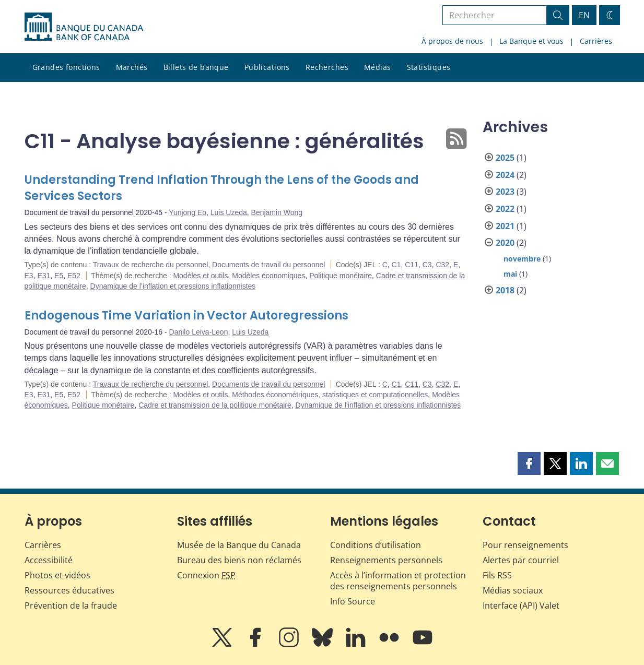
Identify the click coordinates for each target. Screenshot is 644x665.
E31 (44, 276)
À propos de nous (452, 41)
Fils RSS (497, 575)
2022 (505, 209)
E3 (29, 276)
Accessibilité (49, 560)
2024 (505, 175)
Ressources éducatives (69, 590)
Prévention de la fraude (71, 605)
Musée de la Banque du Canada (239, 545)
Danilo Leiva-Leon (199, 332)
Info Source (353, 601)
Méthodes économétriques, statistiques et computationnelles (330, 395)
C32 (442, 265)
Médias (378, 67)
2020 (505, 243)
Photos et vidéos (57, 575)
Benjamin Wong (277, 212)
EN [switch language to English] (584, 15)
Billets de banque (196, 67)
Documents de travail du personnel (268, 265)
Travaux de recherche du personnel (151, 265)
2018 (505, 290)
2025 (505, 158)
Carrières (596, 41)
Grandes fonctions (66, 67)
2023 (505, 192)
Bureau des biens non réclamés (239, 560)
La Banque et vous (531, 41)
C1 (396, 265)
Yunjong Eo (188, 212)
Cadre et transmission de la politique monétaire (215, 405)
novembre (522, 259)
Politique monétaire (341, 276)
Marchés (132, 67)
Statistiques (429, 67)
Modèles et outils (200, 276)
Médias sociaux (513, 590)
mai (510, 274)
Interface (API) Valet (521, 605)
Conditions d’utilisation (376, 545)
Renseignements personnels (386, 560)
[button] (529, 464)
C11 (412, 265)
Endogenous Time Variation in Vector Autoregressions (186, 316)
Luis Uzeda (229, 212)
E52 (74, 276)
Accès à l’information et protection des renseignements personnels (398, 581)
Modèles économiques (268, 276)
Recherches (327, 67)
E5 (59, 276)
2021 (505, 226)
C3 (427, 265)
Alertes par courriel (521, 560)
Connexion (206, 575)
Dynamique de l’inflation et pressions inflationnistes (173, 286)
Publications (267, 67)
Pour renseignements (525, 545)
